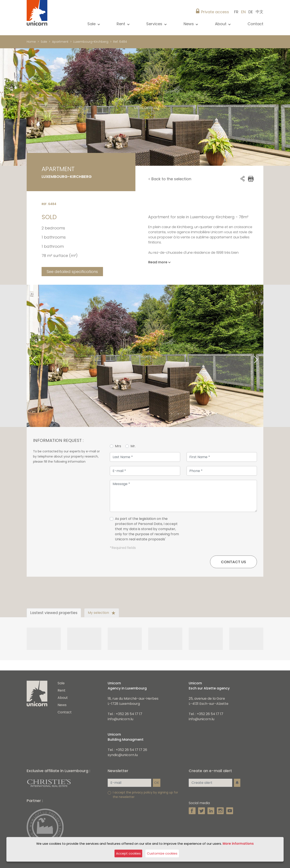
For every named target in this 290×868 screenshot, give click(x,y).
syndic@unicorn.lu (123, 755)
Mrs (118, 446)
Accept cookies (128, 853)
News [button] (189, 24)
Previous (29, 356)
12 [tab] (236, 414)
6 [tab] (197, 414)
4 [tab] (185, 414)
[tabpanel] (145, 356)
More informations (238, 844)
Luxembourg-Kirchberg (91, 42)
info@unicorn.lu (120, 719)
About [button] (221, 24)
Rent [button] (121, 24)
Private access (215, 12)
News (62, 705)
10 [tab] (223, 414)
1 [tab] (165, 414)
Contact (255, 24)
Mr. (133, 446)
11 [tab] (229, 414)
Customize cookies (162, 853)
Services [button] (155, 24)
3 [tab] (178, 414)
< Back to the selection (170, 179)
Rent (62, 690)
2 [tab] (172, 414)
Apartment (60, 42)
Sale (44, 42)
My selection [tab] (102, 613)
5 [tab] (191, 414)
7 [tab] (204, 414)
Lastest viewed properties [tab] (54, 613)
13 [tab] (242, 414)
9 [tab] (217, 414)
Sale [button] (92, 24)
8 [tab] (210, 414)
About (63, 698)
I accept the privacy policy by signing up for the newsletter (145, 795)
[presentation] (225, 531)
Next (261, 356)
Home (31, 42)
